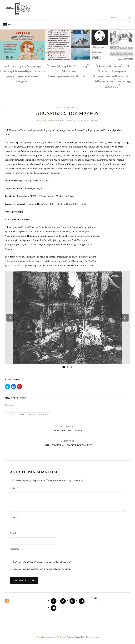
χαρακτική (43, 414)
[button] (10, 318)
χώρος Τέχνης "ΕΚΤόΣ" (67, 108)
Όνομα (14, 517)
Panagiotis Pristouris (50, 120)
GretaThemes (92, 637)
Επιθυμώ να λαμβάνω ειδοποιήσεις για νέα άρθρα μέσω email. (42, 569)
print (32, 414)
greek (22, 414)
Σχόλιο (14, 488)
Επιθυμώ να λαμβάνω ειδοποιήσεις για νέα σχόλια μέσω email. (42, 562)
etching (10, 414)
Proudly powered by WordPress (51, 637)
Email (14, 533)
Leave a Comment (91, 120)
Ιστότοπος (15, 549)
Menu (10, 24)
